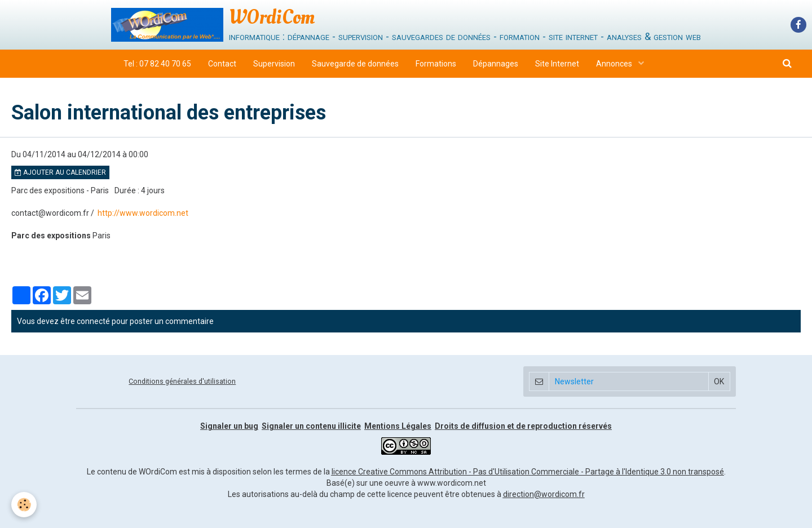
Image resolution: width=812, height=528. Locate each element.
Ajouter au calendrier (60, 172)
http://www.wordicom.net (143, 213)
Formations (436, 64)
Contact (222, 64)
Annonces (615, 64)
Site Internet (557, 64)
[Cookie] (24, 505)
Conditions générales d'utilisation (182, 381)
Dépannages (496, 64)
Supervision (274, 64)
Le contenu (107, 472)
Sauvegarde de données (355, 64)
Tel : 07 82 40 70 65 (157, 64)
